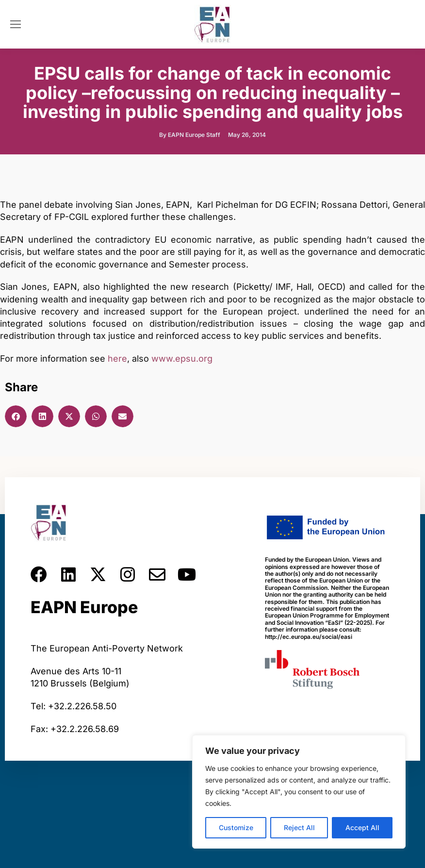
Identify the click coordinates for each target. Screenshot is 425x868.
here (117, 359)
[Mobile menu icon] (16, 24)
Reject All (299, 827)
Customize (236, 827)
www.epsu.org (182, 359)
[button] (16, 416)
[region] (299, 792)
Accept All (362, 827)
